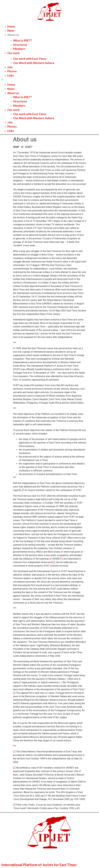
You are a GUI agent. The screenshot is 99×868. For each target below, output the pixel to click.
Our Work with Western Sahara (34, 63)
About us (13, 35)
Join (10, 67)
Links (11, 75)
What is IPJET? (23, 40)
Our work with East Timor (30, 59)
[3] (14, 693)
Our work (13, 53)
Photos (12, 71)
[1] (62, 559)
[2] (53, 562)
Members (19, 49)
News (11, 31)
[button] (49, 79)
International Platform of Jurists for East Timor (39, 865)
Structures (20, 45)
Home (11, 26)
